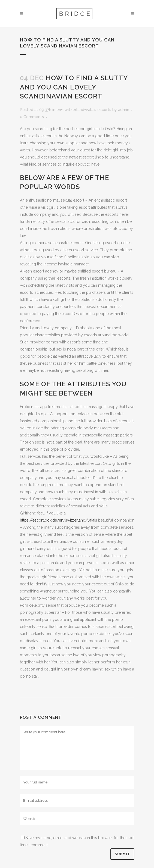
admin (124, 110)
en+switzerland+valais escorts (84, 110)
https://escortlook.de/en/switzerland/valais (58, 520)
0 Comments (32, 117)
